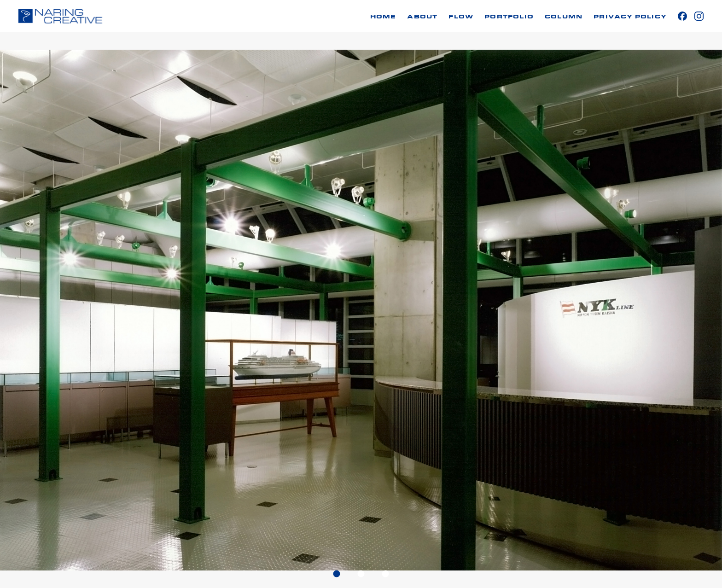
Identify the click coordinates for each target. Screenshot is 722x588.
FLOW (461, 17)
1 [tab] (337, 573)
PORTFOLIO (509, 17)
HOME (383, 17)
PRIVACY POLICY (630, 17)
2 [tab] (361, 573)
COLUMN (564, 17)
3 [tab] (386, 573)
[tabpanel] (361, 310)
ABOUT (422, 17)
